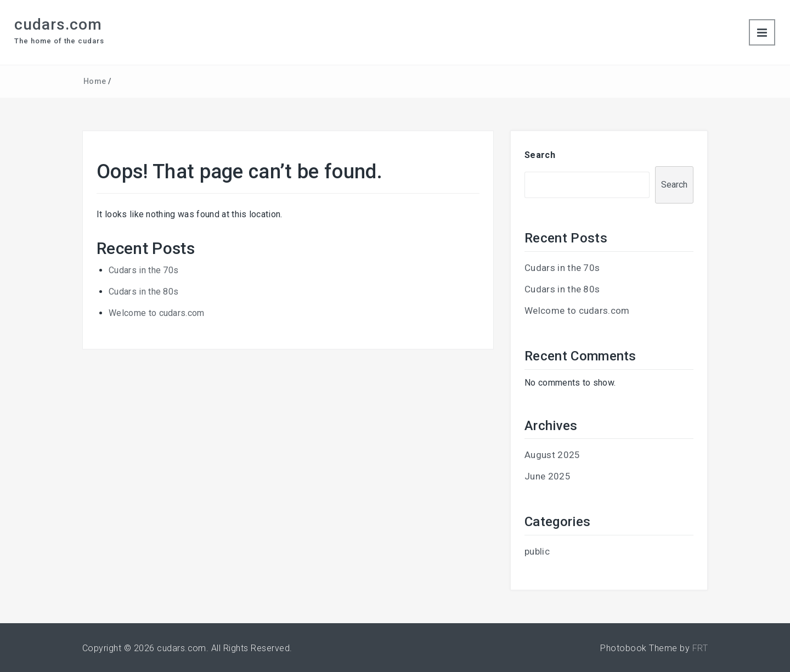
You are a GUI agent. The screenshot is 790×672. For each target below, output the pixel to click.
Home (95, 81)
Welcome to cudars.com (157, 313)
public (537, 551)
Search (540, 155)
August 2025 (552, 455)
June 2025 (548, 476)
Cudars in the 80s (143, 292)
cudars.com (58, 24)
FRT (700, 648)
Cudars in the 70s (143, 270)
